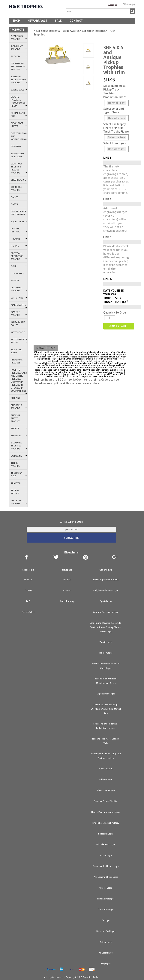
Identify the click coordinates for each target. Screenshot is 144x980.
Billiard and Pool (19, 115)
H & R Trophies (26, 7)
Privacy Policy (28, 612)
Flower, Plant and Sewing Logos (106, 812)
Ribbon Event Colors (106, 790)
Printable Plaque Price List (106, 801)
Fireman (19, 239)
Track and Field (19, 475)
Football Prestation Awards (19, 256)
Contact (76, 21)
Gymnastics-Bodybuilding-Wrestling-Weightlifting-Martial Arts (106, 709)
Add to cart (119, 326)
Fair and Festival (19, 230)
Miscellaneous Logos (106, 845)
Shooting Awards (19, 407)
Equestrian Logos (106, 910)
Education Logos (106, 834)
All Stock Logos (106, 953)
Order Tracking (67, 601)
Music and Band (17, 351)
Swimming (19, 456)
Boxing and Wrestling (17, 155)
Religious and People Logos (106, 591)
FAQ (28, 601)
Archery (19, 56)
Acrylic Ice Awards (19, 48)
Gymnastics (19, 273)
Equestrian (19, 222)
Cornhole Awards (16, 188)
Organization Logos (106, 694)
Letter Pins (19, 298)
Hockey (15, 280)
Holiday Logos (106, 653)
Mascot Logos (106, 855)
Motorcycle (19, 332)
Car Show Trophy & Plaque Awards (19, 168)
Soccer (19, 428)
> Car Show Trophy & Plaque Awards (57, 31)
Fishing (19, 246)
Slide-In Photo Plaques (16, 418)
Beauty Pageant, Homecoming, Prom (19, 101)
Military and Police (18, 324)
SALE (58, 21)
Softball (19, 436)
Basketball (19, 90)
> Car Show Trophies (93, 31)
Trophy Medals (19, 492)
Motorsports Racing (19, 341)
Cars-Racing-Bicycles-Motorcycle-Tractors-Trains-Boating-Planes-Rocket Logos (106, 627)
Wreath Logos (106, 642)
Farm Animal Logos (106, 899)
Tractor (19, 483)
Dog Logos (106, 964)
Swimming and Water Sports (106, 580)
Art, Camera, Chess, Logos (106, 877)
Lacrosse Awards (19, 289)
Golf (19, 266)
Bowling (16, 146)
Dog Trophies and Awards (19, 213)
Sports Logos (106, 601)
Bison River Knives (19, 125)
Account (112, 5)
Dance (14, 197)
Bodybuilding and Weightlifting (19, 136)
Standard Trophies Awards (19, 446)
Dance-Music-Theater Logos (106, 866)
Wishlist (67, 580)
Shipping (16, 398)
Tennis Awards (15, 464)
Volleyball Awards (19, 502)
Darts (14, 204)
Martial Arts (19, 306)
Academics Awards (19, 38)
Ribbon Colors (106, 780)
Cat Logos (106, 920)
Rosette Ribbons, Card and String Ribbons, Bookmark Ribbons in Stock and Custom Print (19, 381)
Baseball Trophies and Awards (19, 80)
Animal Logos (106, 942)
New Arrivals (37, 21)
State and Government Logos (106, 612)
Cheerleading (18, 180)
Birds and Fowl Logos (106, 931)
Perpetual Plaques (17, 361)
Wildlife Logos (106, 888)
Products (17, 30)
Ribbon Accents (106, 769)
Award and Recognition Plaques (19, 66)
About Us (28, 580)
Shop (16, 21)
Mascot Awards (19, 314)
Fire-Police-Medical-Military (106, 823)
